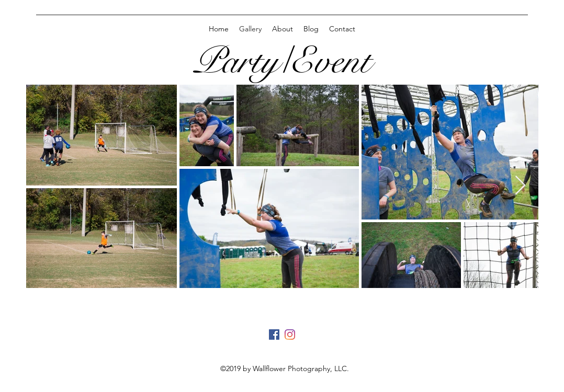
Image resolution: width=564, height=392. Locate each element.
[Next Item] (520, 186)
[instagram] (290, 335)
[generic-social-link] (274, 335)
